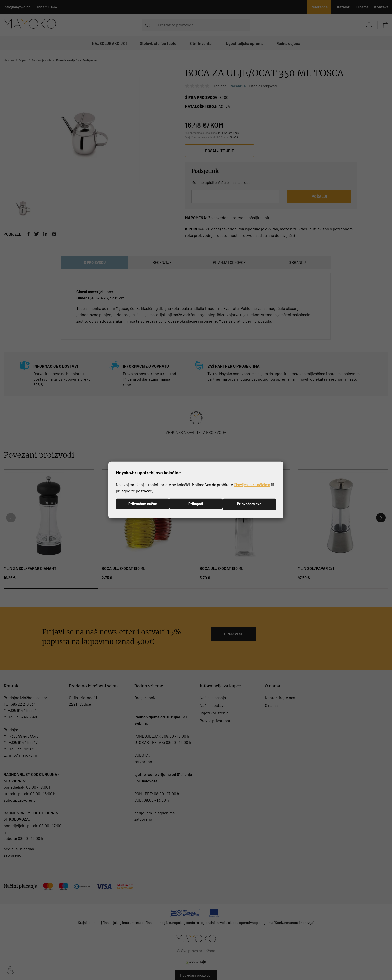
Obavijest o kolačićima (253, 484)
